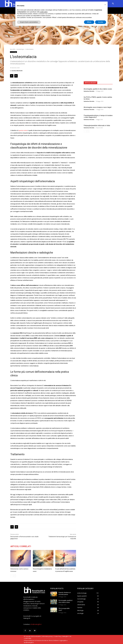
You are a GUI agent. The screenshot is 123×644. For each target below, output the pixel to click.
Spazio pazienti (15, 566)
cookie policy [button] (44, 12)
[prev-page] (85, 131)
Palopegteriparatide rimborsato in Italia (97, 125)
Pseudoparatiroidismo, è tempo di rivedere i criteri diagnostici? (98, 116)
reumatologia (20, 49)
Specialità (13, 49)
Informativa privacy (47, 636)
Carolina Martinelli (17, 71)
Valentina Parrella (89, 91)
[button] (113, 4)
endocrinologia (37, 566)
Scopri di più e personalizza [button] (29, 22)
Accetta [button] (101, 22)
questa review (23, 130)
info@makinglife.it (36, 624)
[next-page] (88, 131)
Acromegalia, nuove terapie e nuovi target (98, 107)
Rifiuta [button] (89, 22)
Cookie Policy (58, 636)
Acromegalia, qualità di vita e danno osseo (98, 89)
